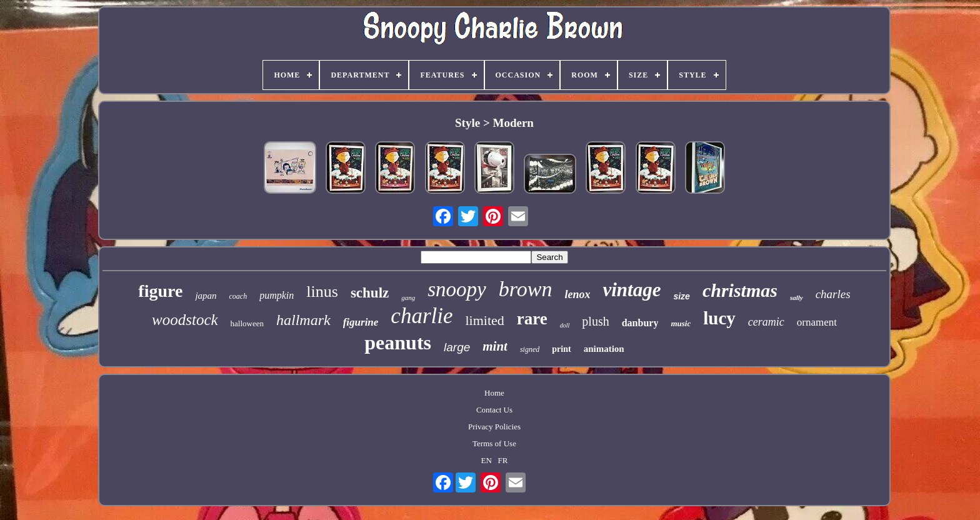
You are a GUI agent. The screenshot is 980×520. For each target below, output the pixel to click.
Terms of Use (494, 443)
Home (494, 393)
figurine (361, 322)
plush (595, 321)
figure (160, 291)
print (561, 349)
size (681, 296)
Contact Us (494, 410)
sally (797, 297)
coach (238, 296)
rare (532, 319)
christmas (740, 290)
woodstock (185, 320)
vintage (632, 290)
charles (833, 294)
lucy (719, 318)
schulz (370, 293)
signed (530, 349)
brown (526, 289)
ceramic (766, 322)
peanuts (398, 342)
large (457, 347)
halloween (247, 323)
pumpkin (277, 295)
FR (503, 460)
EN (486, 460)
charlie (422, 316)
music (681, 323)
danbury (640, 323)
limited (485, 320)
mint (495, 346)
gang (408, 297)
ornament (817, 322)
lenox (577, 294)
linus (322, 292)
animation (604, 349)
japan (206, 296)
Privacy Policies (494, 427)
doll (565, 325)
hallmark (303, 320)
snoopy (457, 289)
